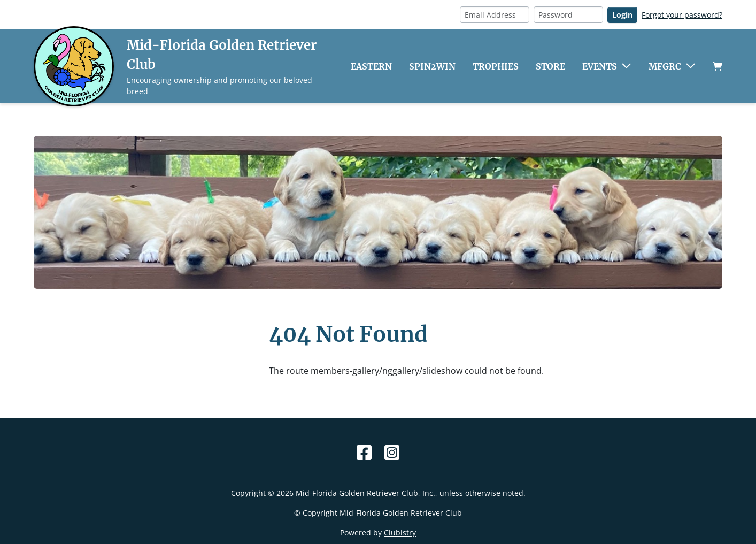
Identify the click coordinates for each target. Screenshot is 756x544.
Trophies (496, 66)
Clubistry (400, 532)
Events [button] (600, 66)
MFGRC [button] (665, 66)
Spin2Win (432, 66)
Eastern (371, 66)
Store (550, 66)
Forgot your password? (682, 15)
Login (622, 15)
